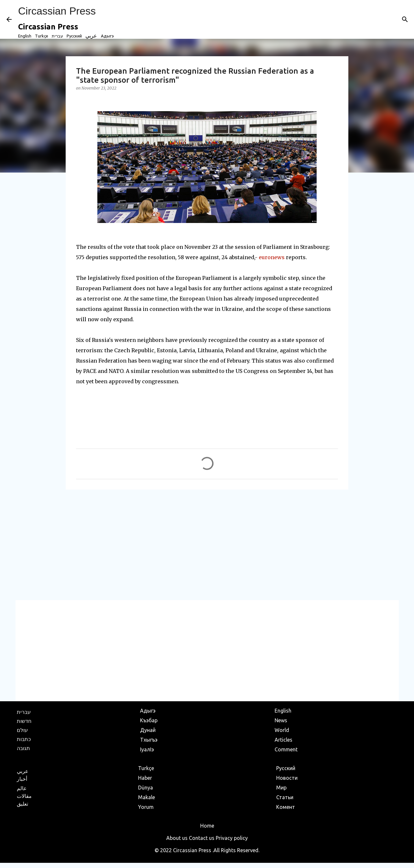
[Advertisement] (207, 545)
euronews (272, 257)
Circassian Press (57, 11)
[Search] (405, 19)
